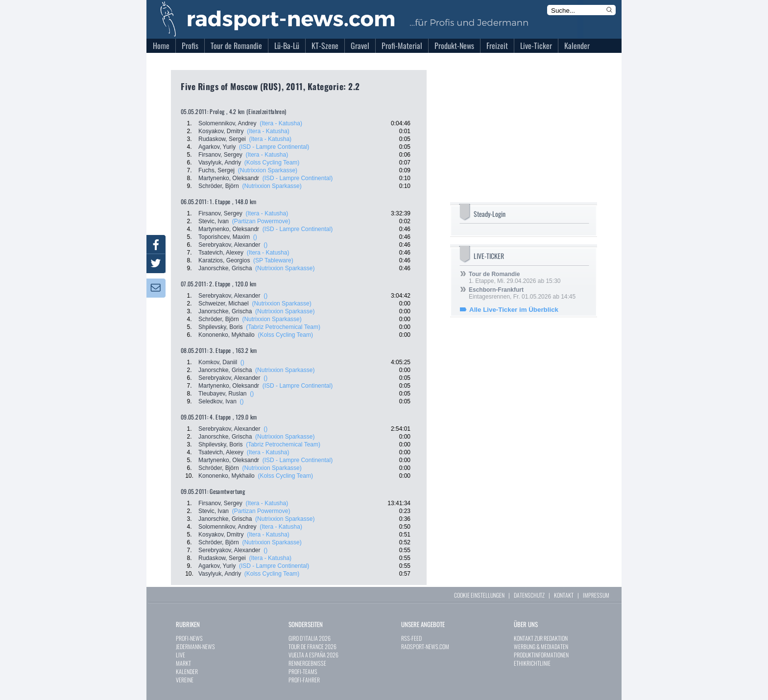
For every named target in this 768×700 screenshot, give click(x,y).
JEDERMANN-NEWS (195, 646)
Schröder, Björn (219, 186)
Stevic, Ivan (214, 221)
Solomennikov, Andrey (228, 123)
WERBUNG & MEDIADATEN (541, 646)
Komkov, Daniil (218, 362)
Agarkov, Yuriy (217, 147)
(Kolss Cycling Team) (272, 163)
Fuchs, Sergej (216, 170)
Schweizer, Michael (224, 303)
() (255, 237)
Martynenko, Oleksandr (229, 178)
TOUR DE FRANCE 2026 (312, 646)
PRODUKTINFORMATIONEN (541, 655)
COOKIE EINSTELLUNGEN (479, 595)
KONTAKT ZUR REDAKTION (541, 638)
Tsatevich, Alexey (221, 253)
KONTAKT (564, 595)
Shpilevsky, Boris (220, 327)
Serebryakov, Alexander (229, 245)
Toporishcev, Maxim (224, 237)
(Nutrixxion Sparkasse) (268, 170)
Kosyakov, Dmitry (221, 131)
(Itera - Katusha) (281, 123)
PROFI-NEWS (189, 638)
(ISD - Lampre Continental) (274, 147)
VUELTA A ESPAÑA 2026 (313, 655)
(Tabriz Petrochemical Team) (283, 327)
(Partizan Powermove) (261, 221)
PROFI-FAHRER (304, 680)
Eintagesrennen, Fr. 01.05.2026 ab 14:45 (522, 293)
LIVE (180, 655)
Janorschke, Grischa (225, 268)
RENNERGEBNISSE (307, 663)
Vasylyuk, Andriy (220, 163)
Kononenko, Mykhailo (227, 335)
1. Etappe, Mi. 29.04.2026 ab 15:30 (515, 278)
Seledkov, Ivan (217, 401)
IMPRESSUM (596, 595)
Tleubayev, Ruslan (223, 394)
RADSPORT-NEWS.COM (425, 646)
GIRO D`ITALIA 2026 (310, 638)
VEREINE (185, 680)
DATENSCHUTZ (529, 595)
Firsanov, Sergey (220, 155)
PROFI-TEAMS (303, 671)
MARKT (183, 663)
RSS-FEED (411, 638)
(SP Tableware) (273, 260)
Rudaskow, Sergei (222, 139)
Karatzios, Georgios (224, 260)
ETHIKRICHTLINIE (532, 663)
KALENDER (187, 671)
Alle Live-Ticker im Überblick (514, 310)
